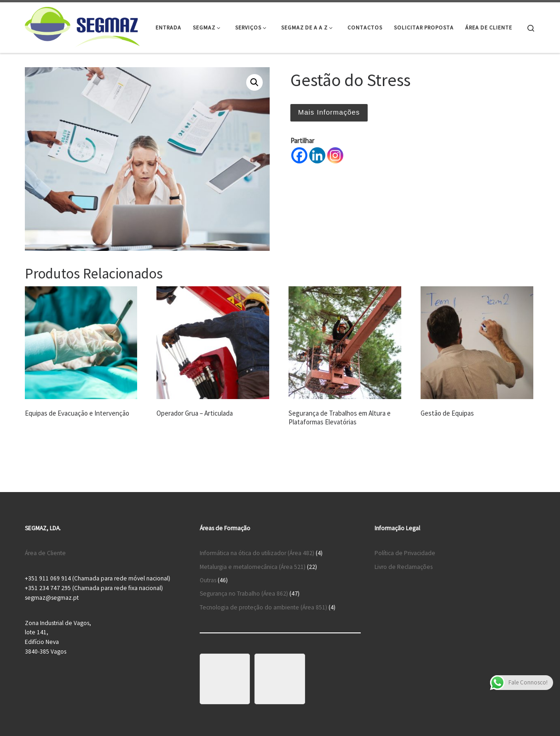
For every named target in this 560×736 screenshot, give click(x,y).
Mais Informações (329, 112)
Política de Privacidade (405, 553)
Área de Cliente (45, 553)
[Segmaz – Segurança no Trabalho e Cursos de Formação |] (82, 26)
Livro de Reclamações (404, 567)
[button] (254, 82)
